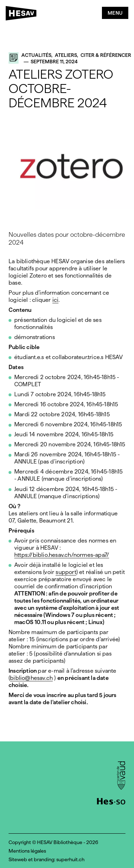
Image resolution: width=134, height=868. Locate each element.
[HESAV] (23, 15)
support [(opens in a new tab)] (66, 572)
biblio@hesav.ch (31, 678)
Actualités (36, 55)
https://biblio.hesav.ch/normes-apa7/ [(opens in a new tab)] (62, 555)
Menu (115, 13)
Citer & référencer (106, 55)
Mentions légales (27, 851)
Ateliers (66, 55)
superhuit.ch (70, 859)
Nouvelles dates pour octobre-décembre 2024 (67, 238)
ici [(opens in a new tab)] (56, 300)
